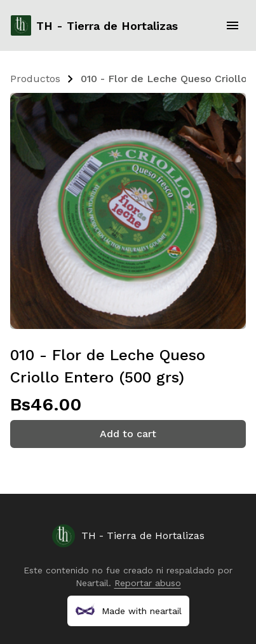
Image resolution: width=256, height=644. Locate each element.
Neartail (92, 583)
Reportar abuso (148, 583)
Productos (35, 79)
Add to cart (128, 434)
